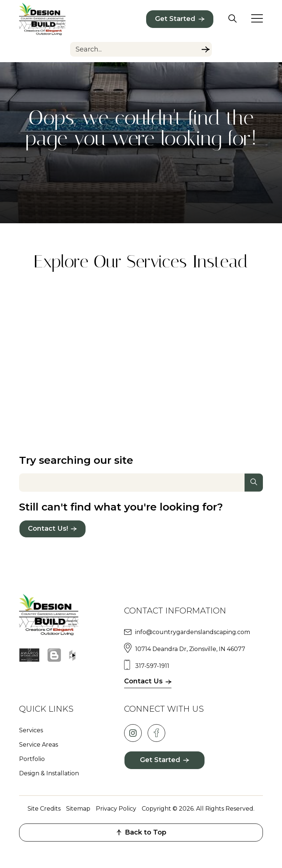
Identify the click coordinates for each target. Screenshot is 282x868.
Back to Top (141, 832)
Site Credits (44, 809)
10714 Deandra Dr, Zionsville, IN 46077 (190, 649)
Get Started (175, 19)
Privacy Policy (116, 809)
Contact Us (143, 681)
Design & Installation (49, 773)
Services (31, 730)
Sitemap (78, 809)
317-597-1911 (152, 666)
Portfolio (32, 759)
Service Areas (39, 745)
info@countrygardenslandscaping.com (193, 632)
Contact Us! (48, 529)
